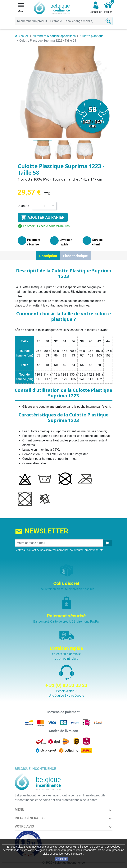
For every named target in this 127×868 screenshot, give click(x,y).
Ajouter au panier (43, 217)
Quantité (23, 206)
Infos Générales (30, 818)
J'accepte (62, 859)
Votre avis (24, 826)
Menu (20, 810)
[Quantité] (44, 206)
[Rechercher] (64, 21)
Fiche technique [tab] (75, 256)
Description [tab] (48, 256)
